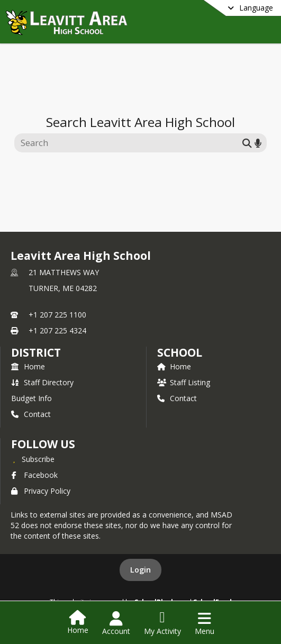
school (180, 352)
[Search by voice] (258, 143)
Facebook (34, 475)
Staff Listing (184, 382)
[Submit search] (247, 143)
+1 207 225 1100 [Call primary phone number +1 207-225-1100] (57, 315)
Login (140, 570)
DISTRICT (36, 352)
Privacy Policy (41, 491)
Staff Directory (42, 382)
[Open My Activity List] (162, 623)
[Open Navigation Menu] (205, 623)
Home (28, 366)
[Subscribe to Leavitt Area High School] (33, 459)
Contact (31, 414)
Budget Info (31, 398)
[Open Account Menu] (116, 623)
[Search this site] (130, 143)
